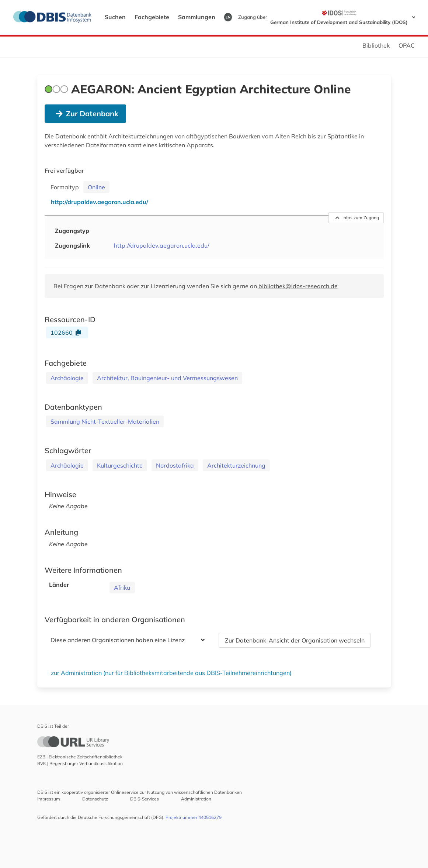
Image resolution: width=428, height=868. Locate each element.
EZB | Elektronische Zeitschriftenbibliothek (80, 757)
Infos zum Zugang (357, 218)
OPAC (407, 45)
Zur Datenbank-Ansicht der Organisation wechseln (295, 640)
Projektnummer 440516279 (194, 817)
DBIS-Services (145, 799)
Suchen (115, 17)
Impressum (49, 799)
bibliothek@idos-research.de (298, 286)
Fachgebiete (152, 17)
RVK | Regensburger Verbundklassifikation (80, 763)
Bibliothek (376, 45)
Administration (196, 799)
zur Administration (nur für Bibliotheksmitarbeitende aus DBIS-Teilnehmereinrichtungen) (171, 673)
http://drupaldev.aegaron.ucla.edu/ (162, 245)
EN (228, 17)
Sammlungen (197, 17)
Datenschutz (95, 799)
